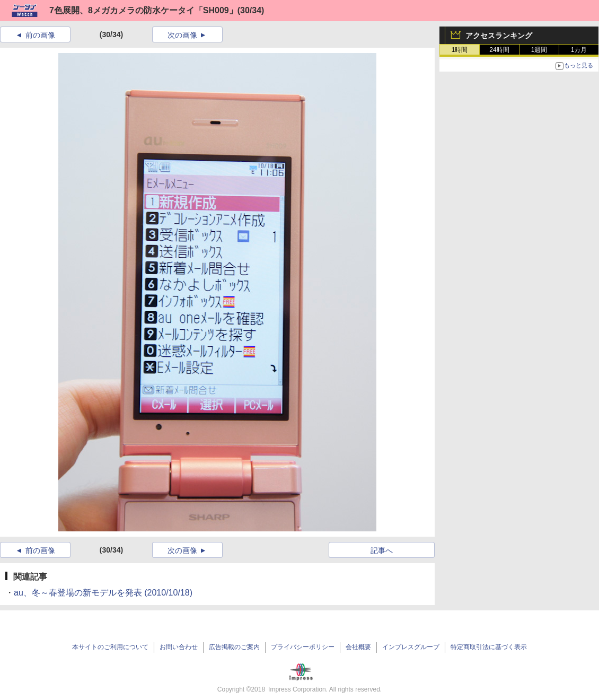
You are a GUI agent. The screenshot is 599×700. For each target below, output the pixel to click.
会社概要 (358, 647)
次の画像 (182, 35)
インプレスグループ (411, 647)
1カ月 (579, 50)
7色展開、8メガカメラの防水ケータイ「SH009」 (143, 10)
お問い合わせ (179, 647)
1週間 (539, 50)
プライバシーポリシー (303, 647)
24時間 (499, 50)
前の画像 (40, 35)
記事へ (382, 550)
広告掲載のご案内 (234, 647)
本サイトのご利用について (110, 647)
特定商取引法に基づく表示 (489, 647)
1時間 (460, 50)
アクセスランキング (499, 36)
